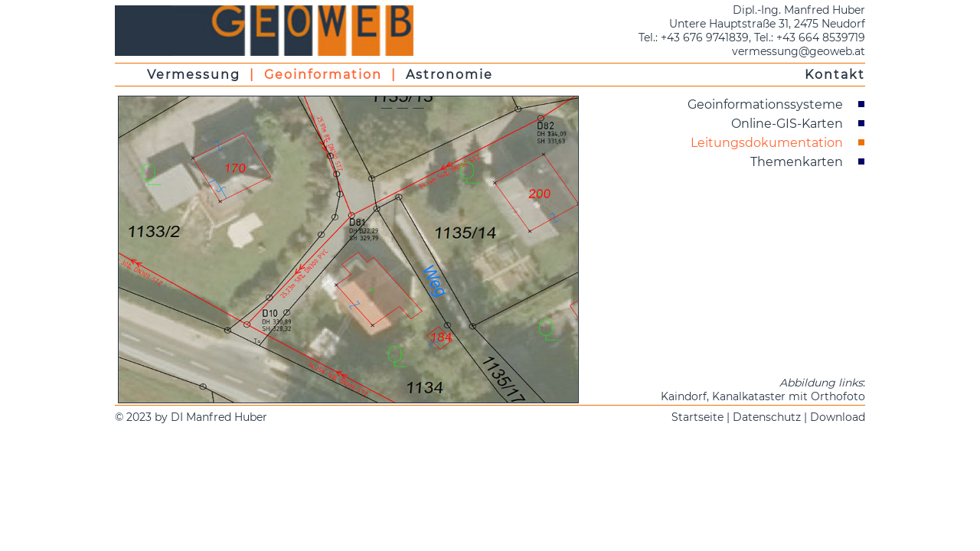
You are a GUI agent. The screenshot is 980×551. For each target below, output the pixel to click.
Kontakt (835, 75)
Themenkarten (797, 162)
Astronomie (449, 75)
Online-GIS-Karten (787, 124)
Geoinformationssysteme (765, 104)
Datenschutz (767, 417)
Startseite (697, 417)
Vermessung (194, 75)
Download (838, 417)
